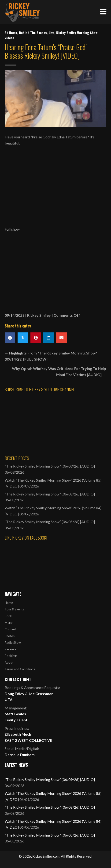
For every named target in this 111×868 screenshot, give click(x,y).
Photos (10, 636)
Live (52, 32)
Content (10, 629)
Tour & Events (14, 609)
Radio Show (13, 643)
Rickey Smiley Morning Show (77, 32)
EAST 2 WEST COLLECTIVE (28, 740)
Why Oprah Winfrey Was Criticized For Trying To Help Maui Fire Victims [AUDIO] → (59, 371)
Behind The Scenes (33, 32)
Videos (9, 38)
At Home (11, 32)
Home (9, 603)
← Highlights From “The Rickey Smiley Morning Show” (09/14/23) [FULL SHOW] (51, 356)
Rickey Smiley (39, 315)
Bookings (11, 656)
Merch (9, 623)
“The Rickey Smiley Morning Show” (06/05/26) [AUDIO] (50, 522)
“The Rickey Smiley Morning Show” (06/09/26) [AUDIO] (50, 466)
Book (8, 616)
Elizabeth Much (18, 734)
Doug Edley (15, 694)
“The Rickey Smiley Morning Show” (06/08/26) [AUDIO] (50, 494)
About (9, 662)
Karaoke (10, 649)
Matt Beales (15, 714)
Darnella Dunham (20, 755)
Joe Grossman (41, 694)
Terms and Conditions (20, 669)
